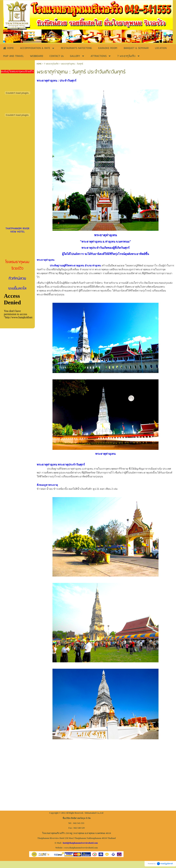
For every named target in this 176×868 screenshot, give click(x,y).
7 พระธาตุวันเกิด (51, 64)
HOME (39, 64)
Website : (60, 848)
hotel (65, 843)
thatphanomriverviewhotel (81, 843)
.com (96, 843)
